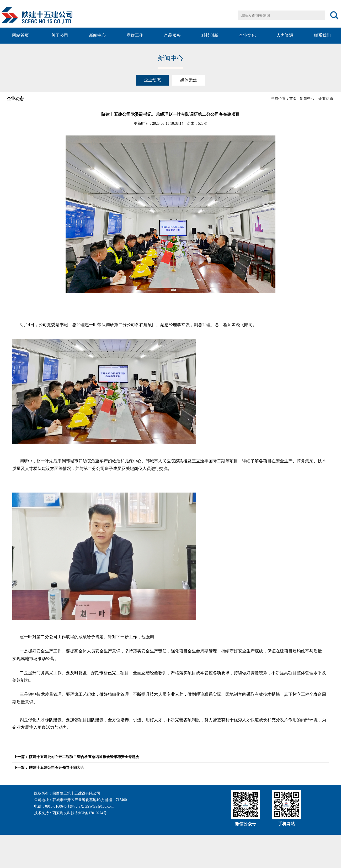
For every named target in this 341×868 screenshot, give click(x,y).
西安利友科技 (63, 813)
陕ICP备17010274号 (91, 813)
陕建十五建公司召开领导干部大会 (57, 768)
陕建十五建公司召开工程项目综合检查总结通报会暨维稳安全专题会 (84, 757)
